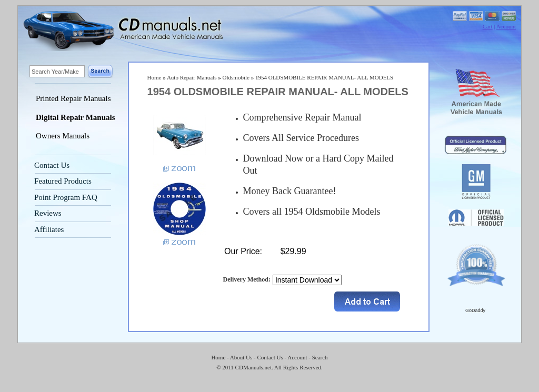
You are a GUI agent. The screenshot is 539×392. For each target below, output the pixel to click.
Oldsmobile (236, 77)
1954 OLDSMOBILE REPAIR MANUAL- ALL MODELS (324, 77)
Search (320, 357)
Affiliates (49, 229)
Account (506, 26)
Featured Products (63, 181)
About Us (241, 357)
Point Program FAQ (66, 197)
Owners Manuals (63, 136)
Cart (488, 26)
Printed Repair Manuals (73, 98)
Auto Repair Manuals (192, 77)
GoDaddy (475, 310)
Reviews (48, 213)
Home (154, 77)
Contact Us (52, 165)
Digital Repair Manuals (76, 117)
